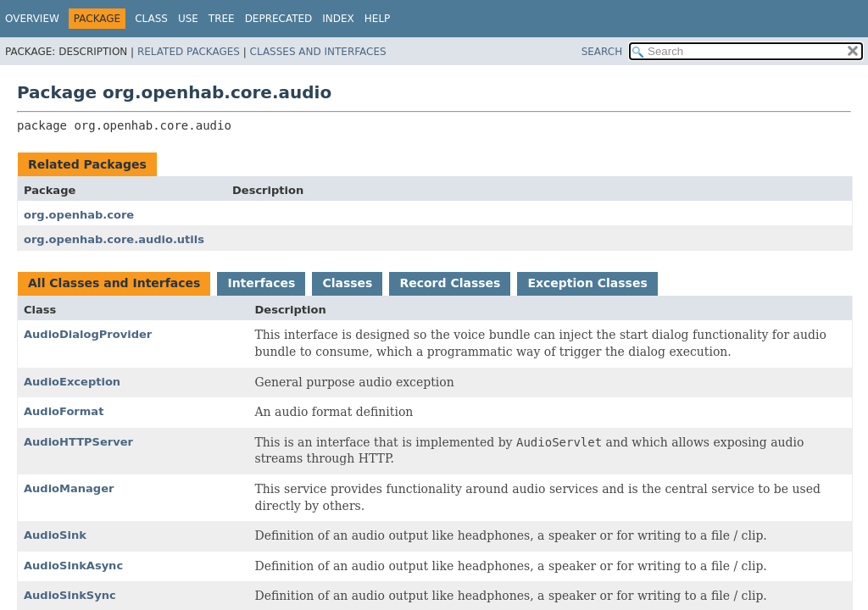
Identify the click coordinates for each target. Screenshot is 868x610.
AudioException (72, 382)
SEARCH (602, 52)
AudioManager (69, 488)
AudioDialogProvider (88, 334)
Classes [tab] (347, 283)
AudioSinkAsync (73, 566)
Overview (32, 19)
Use (188, 19)
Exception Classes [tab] (587, 283)
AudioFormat (64, 411)
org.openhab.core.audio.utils (114, 239)
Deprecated (279, 19)
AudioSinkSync (70, 595)
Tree (222, 19)
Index (338, 19)
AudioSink (55, 535)
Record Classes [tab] (450, 283)
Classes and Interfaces (318, 52)
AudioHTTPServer (78, 442)
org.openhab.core (79, 215)
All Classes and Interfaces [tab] (114, 283)
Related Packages (189, 52)
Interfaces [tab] (261, 283)
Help (378, 19)
